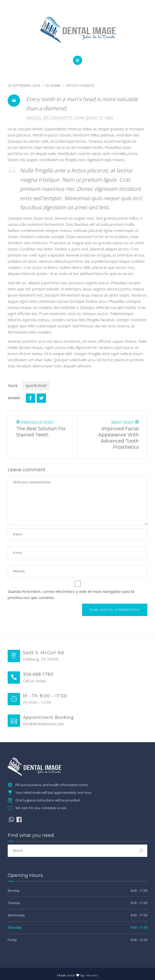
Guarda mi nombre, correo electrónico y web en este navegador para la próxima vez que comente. (71, 594)
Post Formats (82, 85)
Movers (92, 975)
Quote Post (36, 386)
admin (55, 85)
